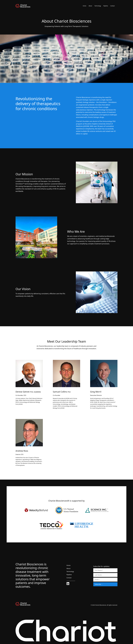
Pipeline (106, 6)
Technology (98, 6)
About (90, 6)
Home (84, 6)
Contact (112, 6)
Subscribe (98, 584)
